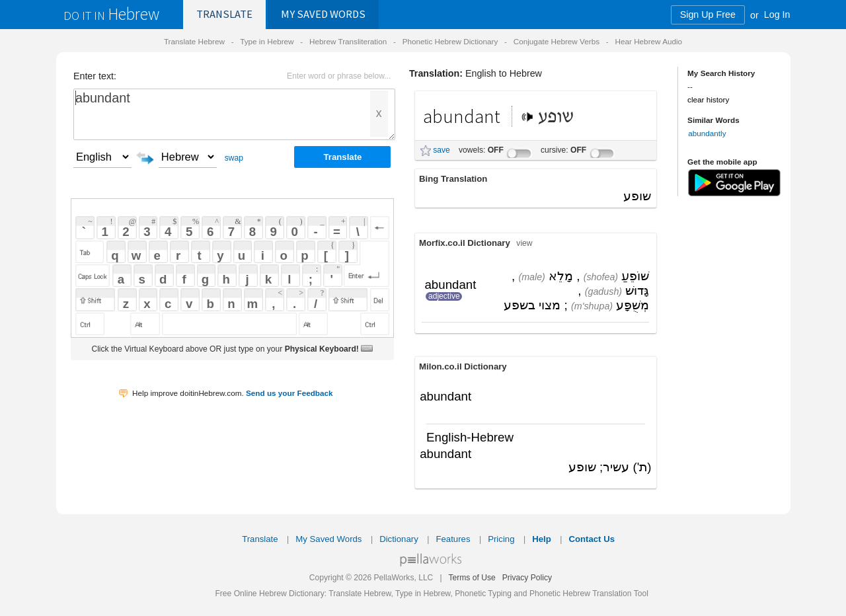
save (442, 150)
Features (453, 539)
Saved (323, 14)
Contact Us (592, 539)
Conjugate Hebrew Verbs (557, 41)
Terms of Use (472, 578)
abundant (234, 114)
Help (542, 539)
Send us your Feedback (289, 393)
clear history (708, 99)
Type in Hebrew (267, 41)
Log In (777, 15)
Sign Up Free (708, 15)
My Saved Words (328, 539)
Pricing (501, 539)
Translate (224, 14)
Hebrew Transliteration (348, 41)
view (524, 243)
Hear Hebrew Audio (648, 41)
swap (234, 158)
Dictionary (399, 539)
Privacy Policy (527, 578)
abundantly (707, 133)
